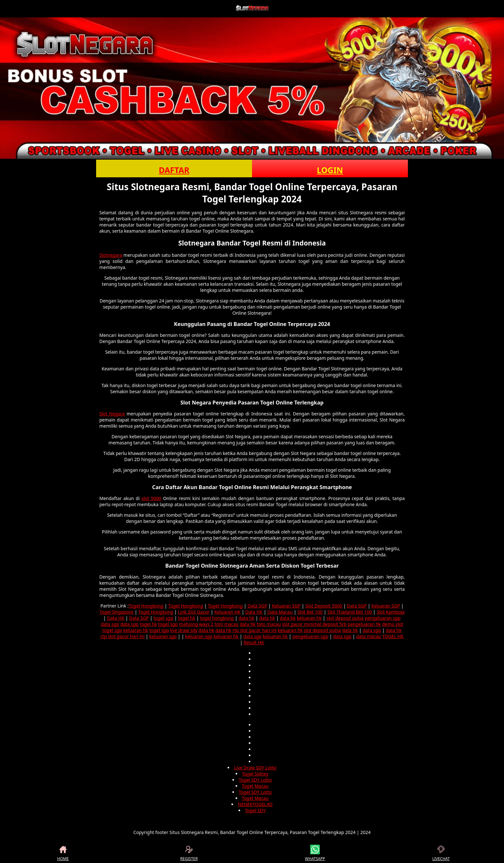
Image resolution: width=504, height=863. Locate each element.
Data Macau (280, 612)
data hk (246, 618)
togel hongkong (217, 618)
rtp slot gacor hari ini (254, 630)
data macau (369, 636)
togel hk (187, 618)
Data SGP (257, 606)
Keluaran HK (227, 612)
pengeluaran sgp (383, 618)
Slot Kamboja (391, 612)
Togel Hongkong (146, 606)
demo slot (393, 624)
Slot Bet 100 (310, 612)
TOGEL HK (393, 636)
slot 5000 (151, 498)
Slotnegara (111, 255)
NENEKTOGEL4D (255, 804)
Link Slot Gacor (194, 612)
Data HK (254, 612)
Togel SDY (255, 810)
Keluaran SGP (286, 606)
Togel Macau (255, 786)
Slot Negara (112, 414)
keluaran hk (309, 618)
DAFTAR (174, 170)
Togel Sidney (255, 774)
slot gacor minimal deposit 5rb (314, 624)
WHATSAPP (315, 853)
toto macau (226, 624)
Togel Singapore (116, 612)
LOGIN (330, 170)
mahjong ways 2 (196, 624)
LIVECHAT (441, 853)
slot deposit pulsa (345, 618)
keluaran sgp (163, 636)
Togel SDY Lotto (255, 780)
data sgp (110, 624)
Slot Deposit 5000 (324, 606)
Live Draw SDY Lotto (255, 768)
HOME (63, 853)
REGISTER (189, 853)
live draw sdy (184, 630)
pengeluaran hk (364, 624)
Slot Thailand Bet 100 (350, 612)
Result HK (254, 642)
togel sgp (163, 618)
